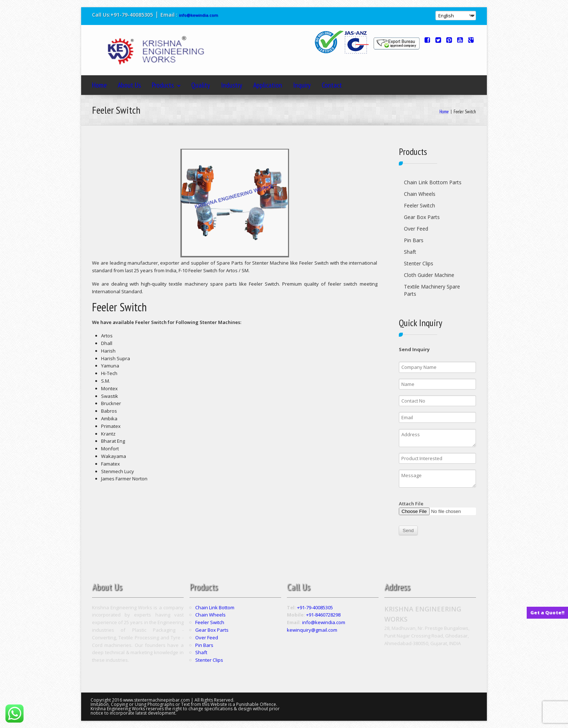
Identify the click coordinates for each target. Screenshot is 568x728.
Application (268, 85)
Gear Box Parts (422, 217)
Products (166, 85)
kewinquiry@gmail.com (312, 630)
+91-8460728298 (323, 615)
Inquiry (302, 85)
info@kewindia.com (199, 15)
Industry (232, 85)
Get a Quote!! (547, 613)
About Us (129, 85)
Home (99, 85)
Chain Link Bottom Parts (433, 182)
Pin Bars (414, 240)
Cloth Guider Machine (429, 275)
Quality (201, 85)
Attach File (438, 507)
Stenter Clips (419, 263)
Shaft (410, 252)
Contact (332, 85)
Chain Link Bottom (215, 607)
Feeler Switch (419, 205)
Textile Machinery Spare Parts (432, 290)
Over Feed (416, 229)
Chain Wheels (420, 194)
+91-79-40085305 (315, 607)
